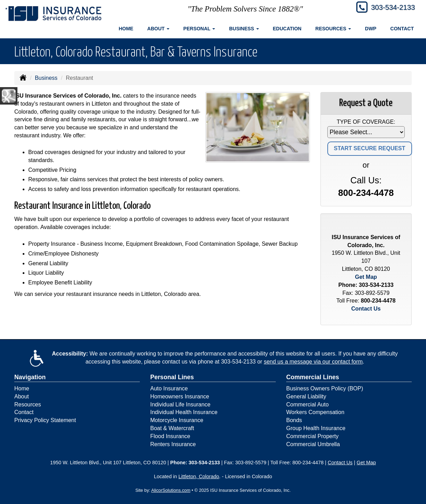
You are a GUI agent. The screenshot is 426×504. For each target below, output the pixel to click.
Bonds (294, 420)
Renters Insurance (173, 444)
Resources (28, 404)
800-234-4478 (366, 193)
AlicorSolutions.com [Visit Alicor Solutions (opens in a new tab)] (171, 490)
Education (287, 29)
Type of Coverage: (366, 122)
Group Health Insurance (316, 428)
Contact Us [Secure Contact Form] (366, 309)
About (22, 396)
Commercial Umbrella (313, 444)
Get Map (366, 277)
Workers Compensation (315, 412)
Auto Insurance (169, 388)
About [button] (158, 29)
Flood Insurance (170, 436)
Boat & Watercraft (172, 428)
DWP (371, 29)
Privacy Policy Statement (45, 420)
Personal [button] (199, 29)
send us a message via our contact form (313, 362)
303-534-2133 (390, 8)
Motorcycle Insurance (177, 420)
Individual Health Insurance (184, 412)
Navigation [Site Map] (30, 377)
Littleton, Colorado (199, 476)
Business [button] (244, 29)
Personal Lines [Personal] (172, 377)
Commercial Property (312, 436)
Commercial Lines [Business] (313, 377)
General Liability (306, 396)
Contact (402, 29)
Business (46, 78)
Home (126, 29)
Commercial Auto (307, 404)
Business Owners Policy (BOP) (325, 388)
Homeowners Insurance (180, 396)
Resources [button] (333, 29)
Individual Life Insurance (180, 404)
